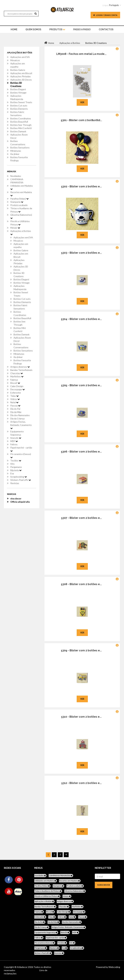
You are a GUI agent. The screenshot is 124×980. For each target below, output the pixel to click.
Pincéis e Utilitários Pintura (20, 223)
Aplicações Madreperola (17, 97)
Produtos (57, 29)
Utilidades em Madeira (21, 187)
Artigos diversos (20, 367)
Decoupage (18, 389)
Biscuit (15, 383)
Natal (14, 402)
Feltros (14, 444)
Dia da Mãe (16, 412)
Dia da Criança (17, 418)
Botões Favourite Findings (19, 159)
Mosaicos (15, 60)
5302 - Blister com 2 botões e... (81, 186)
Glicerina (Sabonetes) (21, 216)
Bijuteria (16, 470)
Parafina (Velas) (19, 199)
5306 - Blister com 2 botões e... (81, 452)
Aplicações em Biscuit (21, 73)
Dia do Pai (15, 409)
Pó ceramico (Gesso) (21, 456)
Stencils (16, 438)
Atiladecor (22, 967)
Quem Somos (33, 29)
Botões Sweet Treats (21, 102)
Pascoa (15, 406)
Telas (14, 396)
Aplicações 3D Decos (21, 80)
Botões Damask (18, 131)
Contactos (106, 29)
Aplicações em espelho (18, 65)
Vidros (15, 399)
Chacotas (17, 373)
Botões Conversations (18, 143)
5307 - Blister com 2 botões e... (81, 518)
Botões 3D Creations (16, 84)
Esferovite (16, 393)
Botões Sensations (20, 148)
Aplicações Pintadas (21, 76)
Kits (12, 464)
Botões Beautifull (19, 122)
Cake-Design (17, 386)
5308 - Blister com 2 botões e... (81, 584)
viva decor (16, 498)
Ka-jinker (15, 154)
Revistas (15, 483)
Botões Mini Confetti (21, 128)
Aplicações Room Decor (19, 136)
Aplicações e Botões (21, 232)
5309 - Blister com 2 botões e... (81, 650)
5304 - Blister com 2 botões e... (81, 319)
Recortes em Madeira (21, 194)
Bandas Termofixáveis (21, 370)
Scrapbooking (19, 477)
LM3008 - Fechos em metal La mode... (81, 54)
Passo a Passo (82, 29)
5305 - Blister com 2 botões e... (81, 385)
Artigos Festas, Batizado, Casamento (21, 425)
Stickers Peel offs (21, 480)
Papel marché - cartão (21, 449)
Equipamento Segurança (17, 433)
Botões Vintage (18, 93)
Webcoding (114, 967)
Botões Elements (19, 109)
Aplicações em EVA (20, 57)
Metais (15, 228)
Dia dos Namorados (20, 415)
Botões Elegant (18, 89)
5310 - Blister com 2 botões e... (81, 717)
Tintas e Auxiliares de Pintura (21, 210)
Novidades (16, 176)
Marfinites (17, 376)
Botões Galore (18, 70)
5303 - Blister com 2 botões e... (81, 253)
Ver (82, 102)
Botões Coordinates (21, 118)
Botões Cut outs (19, 105)
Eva (12, 473)
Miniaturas (16, 151)
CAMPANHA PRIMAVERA (17, 181)
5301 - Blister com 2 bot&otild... (81, 120)
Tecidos (16, 460)
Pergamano (16, 467)
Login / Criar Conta (105, 15)
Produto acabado (19, 205)
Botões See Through (21, 125)
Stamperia (17, 202)
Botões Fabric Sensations (17, 114)
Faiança (14, 380)
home (14, 29)
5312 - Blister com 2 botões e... (81, 783)
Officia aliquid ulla (20, 502)
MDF (14, 441)
